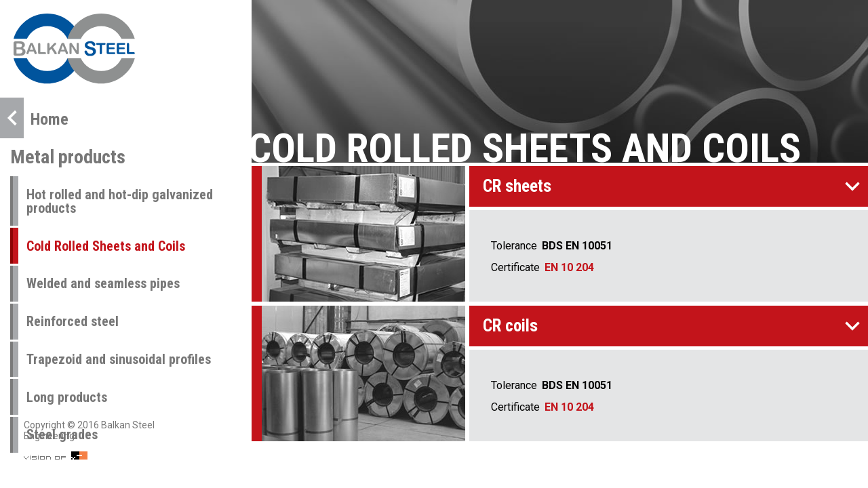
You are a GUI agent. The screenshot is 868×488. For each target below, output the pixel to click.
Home (34, 118)
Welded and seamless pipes (103, 283)
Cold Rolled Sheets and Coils (106, 246)
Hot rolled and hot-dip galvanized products (120, 201)
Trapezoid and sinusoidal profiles (119, 359)
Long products (67, 397)
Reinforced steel (73, 321)
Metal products (68, 157)
